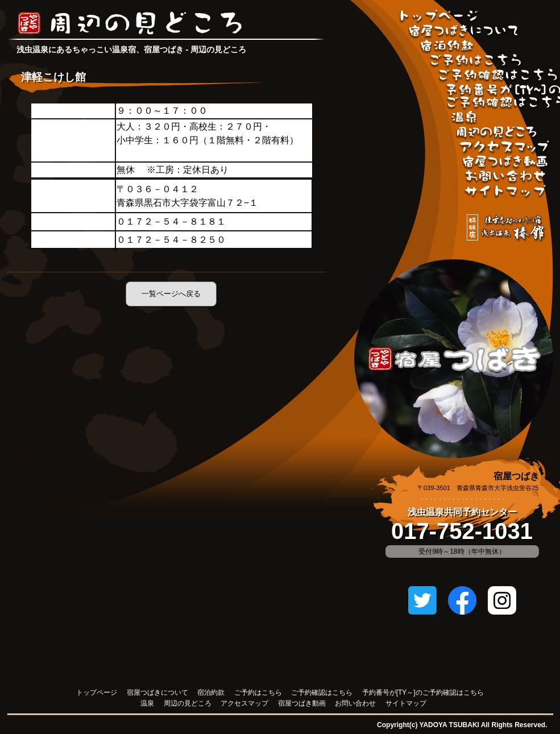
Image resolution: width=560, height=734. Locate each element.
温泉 (464, 118)
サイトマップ (506, 192)
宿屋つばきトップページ (439, 17)
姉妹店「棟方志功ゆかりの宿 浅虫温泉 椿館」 (507, 229)
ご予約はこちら (476, 61)
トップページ (97, 692)
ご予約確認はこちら (498, 76)
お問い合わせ (506, 177)
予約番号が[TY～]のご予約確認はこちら (423, 692)
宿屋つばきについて (464, 32)
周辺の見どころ (497, 133)
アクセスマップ (505, 148)
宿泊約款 (448, 47)
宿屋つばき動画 (506, 163)
